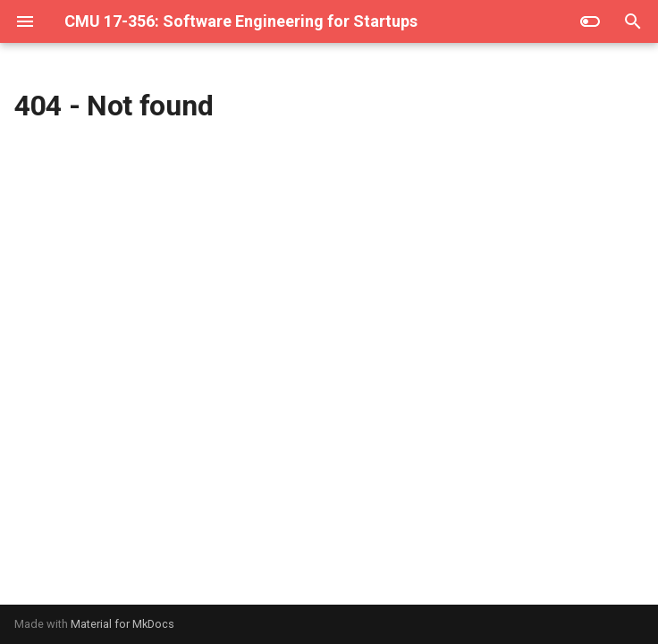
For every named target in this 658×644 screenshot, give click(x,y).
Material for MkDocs (122, 624)
